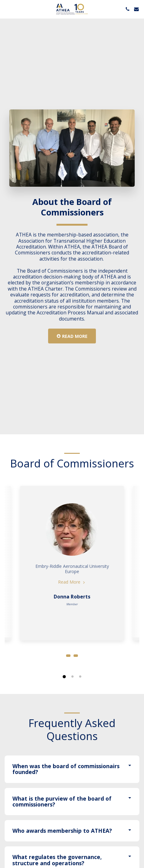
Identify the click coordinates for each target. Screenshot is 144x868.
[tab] (72, 772)
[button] (7, 9)
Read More (72, 585)
